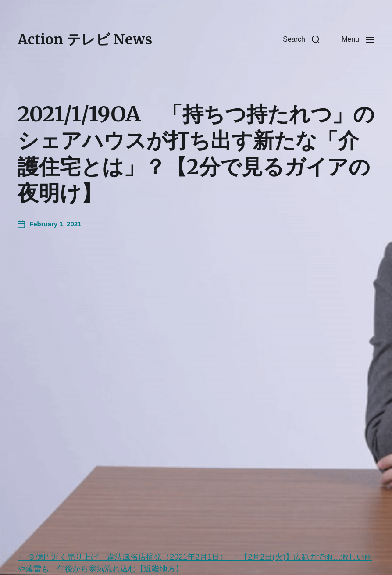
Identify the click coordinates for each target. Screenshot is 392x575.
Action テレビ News (85, 39)
